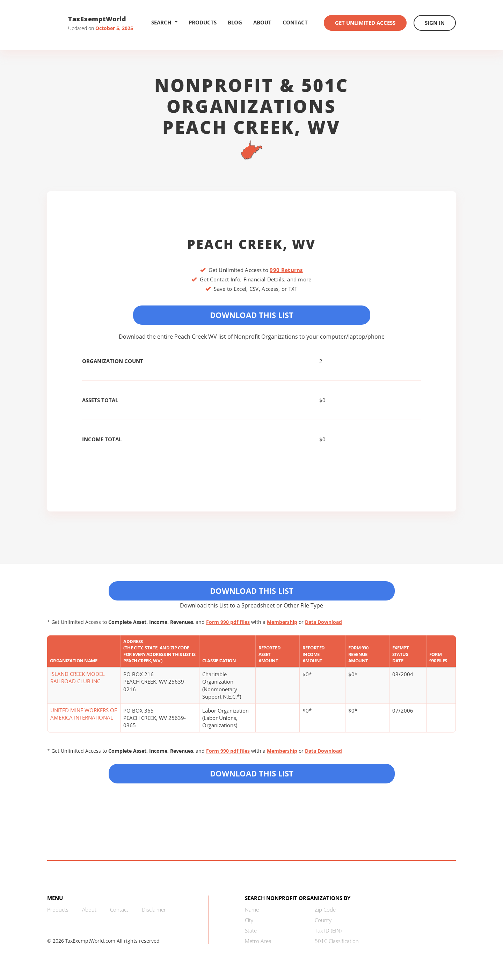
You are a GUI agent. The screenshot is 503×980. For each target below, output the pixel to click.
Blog (235, 22)
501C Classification (337, 941)
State (251, 930)
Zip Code (325, 909)
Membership (282, 622)
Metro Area (258, 941)
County (323, 920)
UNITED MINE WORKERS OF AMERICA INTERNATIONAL (84, 714)
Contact (295, 22)
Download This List (252, 315)
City (249, 920)
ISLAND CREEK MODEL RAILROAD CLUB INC (78, 677)
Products (203, 22)
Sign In (435, 23)
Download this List (252, 773)
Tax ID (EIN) (328, 930)
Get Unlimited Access (365, 23)
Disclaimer (154, 909)
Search (164, 22)
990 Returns (286, 270)
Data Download (323, 622)
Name (252, 909)
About (262, 22)
